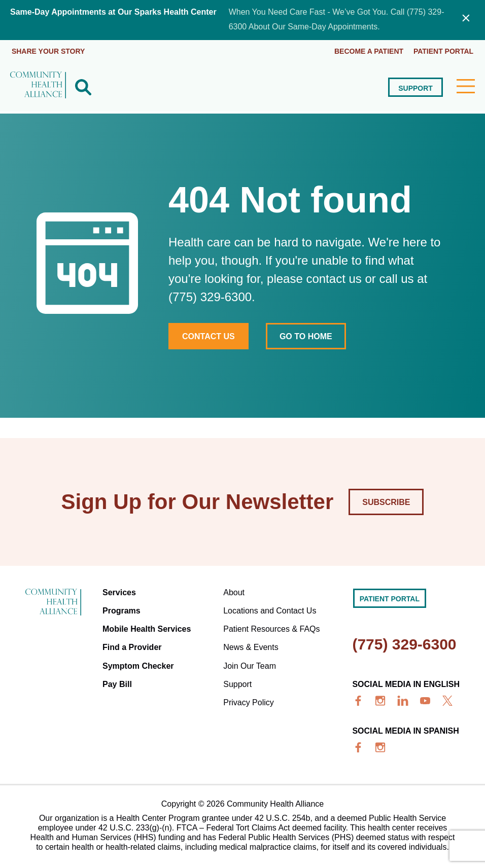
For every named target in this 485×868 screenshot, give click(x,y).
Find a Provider (132, 646)
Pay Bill (117, 683)
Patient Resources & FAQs (271, 628)
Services (119, 591)
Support (415, 87)
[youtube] (425, 700)
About (234, 591)
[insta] (380, 700)
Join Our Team (250, 664)
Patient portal (443, 51)
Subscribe (386, 501)
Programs (122, 610)
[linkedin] (403, 700)
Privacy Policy (249, 701)
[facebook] (358, 700)
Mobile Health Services (147, 628)
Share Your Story (48, 51)
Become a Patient (369, 51)
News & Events (251, 646)
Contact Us (209, 335)
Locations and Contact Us (270, 610)
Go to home (306, 335)
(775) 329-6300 (404, 643)
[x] (447, 700)
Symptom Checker (138, 664)
